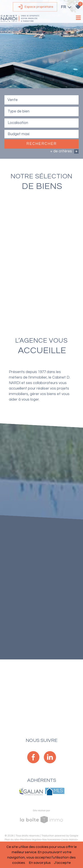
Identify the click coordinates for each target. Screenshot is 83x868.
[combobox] (41, 100)
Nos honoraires (51, 840)
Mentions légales (31, 840)
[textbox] (41, 112)
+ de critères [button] (64, 152)
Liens (65, 840)
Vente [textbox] (13, 100)
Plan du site (12, 840)
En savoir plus (40, 863)
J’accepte (62, 863)
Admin (73, 840)
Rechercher (41, 144)
